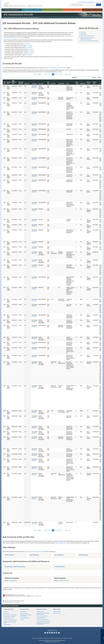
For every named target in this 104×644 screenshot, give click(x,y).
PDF (33, 87)
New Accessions (57, 613)
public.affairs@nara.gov (63, 581)
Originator (83, 83)
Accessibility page (37, 596)
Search (99, 5)
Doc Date (34, 83)
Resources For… (25, 609)
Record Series (89, 83)
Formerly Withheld (21, 83)
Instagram (50, 633)
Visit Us (72, 10)
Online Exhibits (7, 625)
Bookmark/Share (91, 2)
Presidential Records (8, 618)
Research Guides (42, 609)
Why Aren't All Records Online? (43, 621)
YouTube (54, 633)
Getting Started (40, 611)
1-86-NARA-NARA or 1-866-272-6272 (52, 642)
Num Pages (77, 83)
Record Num (9, 83)
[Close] (102, 631)
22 (49, 74)
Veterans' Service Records (32, 10)
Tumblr (52, 633)
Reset (99, 78)
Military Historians (24, 613)
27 (59, 74)
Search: (74, 77)
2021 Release (83, 555)
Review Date (95, 83)
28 (61, 74)
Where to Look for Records (43, 619)
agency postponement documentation (34, 551)
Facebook (45, 633)
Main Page (83, 32)
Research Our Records (12, 10)
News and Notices (57, 611)
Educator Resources (52, 10)
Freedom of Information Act (56, 638)
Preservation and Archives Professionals (26, 615)
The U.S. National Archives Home (22, 4)
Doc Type (41, 83)
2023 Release (34, 555)
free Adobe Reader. (19, 595)
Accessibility (40, 638)
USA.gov (70, 638)
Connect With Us (52, 630)
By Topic (6, 611)
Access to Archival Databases (10, 620)
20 (45, 74)
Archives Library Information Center (10, 622)
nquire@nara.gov (13, 581)
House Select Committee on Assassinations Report (87, 38)
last (69, 74)
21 (47, 74)
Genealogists (23, 611)
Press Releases (59, 567)
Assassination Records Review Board (89, 41)
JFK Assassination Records (24, 18)
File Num (48, 83)
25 (55, 74)
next (66, 74)
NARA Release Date (14, 82)
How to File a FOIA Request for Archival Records (43, 623)
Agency (27, 83)
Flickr (59, 633)
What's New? (57, 609)
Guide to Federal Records (42, 616)
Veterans (22, 619)
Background (83, 34)
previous (39, 74)
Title (68, 83)
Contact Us (98, 2)
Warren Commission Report (87, 36)
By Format (6, 613)
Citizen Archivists (82, 2)
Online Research (9, 609)
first (35, 74)
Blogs (57, 633)
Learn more (91, 641)
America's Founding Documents (92, 10)
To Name (53, 83)
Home (5, 18)
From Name (61, 83)
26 (57, 74)
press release (26, 44)
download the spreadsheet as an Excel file (54, 68)
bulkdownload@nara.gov (61, 543)
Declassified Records (41, 618)
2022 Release (59, 555)
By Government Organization (10, 615)
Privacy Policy (46, 638)
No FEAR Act (65, 638)
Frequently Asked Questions (15, 567)
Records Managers (24, 618)
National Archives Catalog (9, 617)
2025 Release (9, 555)
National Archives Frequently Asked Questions (43, 614)
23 (51, 74)
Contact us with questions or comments (11, 602)
